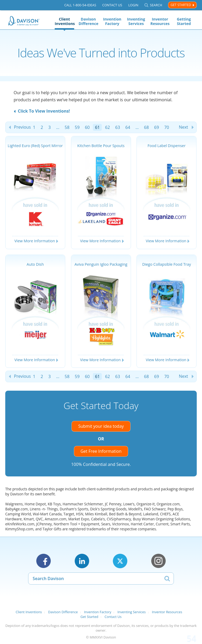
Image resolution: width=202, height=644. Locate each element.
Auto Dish (35, 264)
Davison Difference (88, 21)
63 (118, 127)
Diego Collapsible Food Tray (167, 264)
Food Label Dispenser (167, 146)
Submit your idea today (101, 426)
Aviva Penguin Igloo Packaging (101, 264)
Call (80, 5)
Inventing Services (136, 21)
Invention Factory (112, 21)
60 (87, 127)
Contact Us (112, 5)
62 (108, 127)
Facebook (44, 561)
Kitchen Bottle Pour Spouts (101, 146)
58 (67, 127)
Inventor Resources (160, 21)
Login (133, 5)
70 (166, 127)
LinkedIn (82, 561)
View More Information (35, 241)
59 (77, 127)
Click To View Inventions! (44, 111)
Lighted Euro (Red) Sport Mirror (35, 146)
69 (156, 127)
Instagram (158, 561)
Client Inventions (64, 21)
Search (156, 5)
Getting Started (184, 21)
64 (128, 127)
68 (147, 127)
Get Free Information (101, 451)
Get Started (181, 5)
